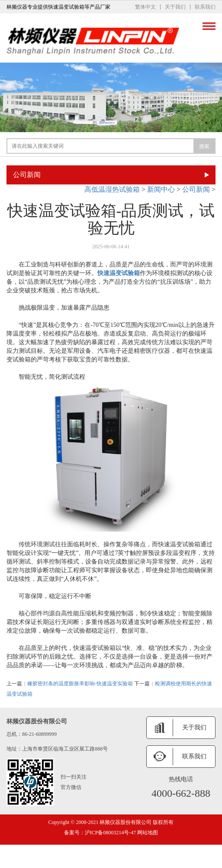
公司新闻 (196, 189)
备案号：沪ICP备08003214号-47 (100, 833)
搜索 (204, 146)
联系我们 (205, 7)
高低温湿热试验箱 (112, 189)
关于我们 (175, 7)
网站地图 (147, 833)
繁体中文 (145, 7)
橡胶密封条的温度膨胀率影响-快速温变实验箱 (80, 684)
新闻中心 (161, 189)
